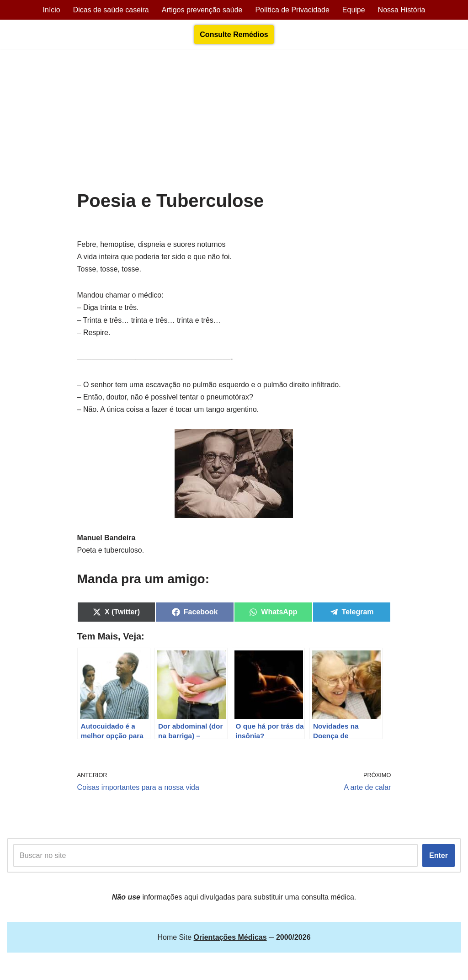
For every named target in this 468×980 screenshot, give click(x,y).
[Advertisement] (234, 122)
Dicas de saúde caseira (111, 10)
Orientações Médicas (87, 968)
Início (51, 10)
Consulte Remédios (234, 35)
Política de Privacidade (292, 10)
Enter (439, 856)
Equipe (354, 10)
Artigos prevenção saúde (202, 10)
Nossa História (402, 10)
